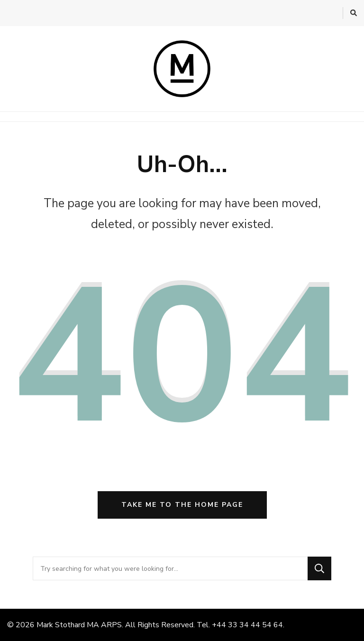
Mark (45, 625)
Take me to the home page (182, 505)
